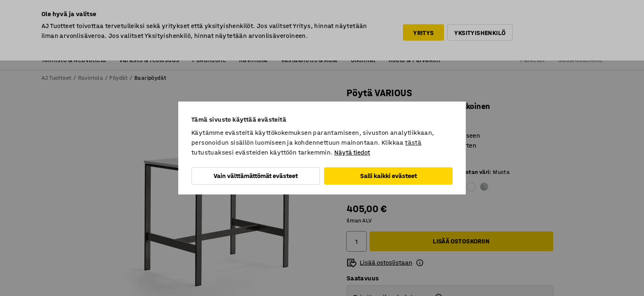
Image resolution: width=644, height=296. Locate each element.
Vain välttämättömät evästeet (256, 176)
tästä (413, 142)
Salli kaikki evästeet (389, 176)
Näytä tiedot (352, 152)
